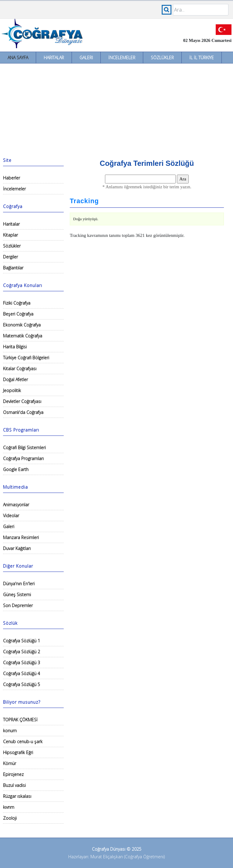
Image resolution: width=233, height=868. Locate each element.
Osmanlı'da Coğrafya (23, 412)
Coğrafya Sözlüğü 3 (22, 663)
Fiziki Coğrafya (17, 303)
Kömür (10, 763)
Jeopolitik (12, 390)
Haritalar (54, 58)
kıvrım (9, 807)
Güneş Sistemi (17, 595)
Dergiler (10, 257)
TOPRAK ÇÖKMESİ (20, 720)
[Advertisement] (116, 109)
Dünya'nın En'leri (19, 584)
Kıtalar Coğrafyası (20, 369)
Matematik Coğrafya (23, 336)
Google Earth (16, 469)
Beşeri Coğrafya (18, 314)
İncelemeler (122, 58)
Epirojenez (13, 774)
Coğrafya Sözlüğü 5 (22, 684)
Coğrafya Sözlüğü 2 (22, 652)
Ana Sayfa (18, 58)
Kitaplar (10, 235)
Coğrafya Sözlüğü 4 (22, 673)
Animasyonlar (16, 505)
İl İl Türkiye (202, 58)
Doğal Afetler (15, 379)
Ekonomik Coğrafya (22, 325)
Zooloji (10, 818)
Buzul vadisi (14, 785)
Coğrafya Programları (23, 458)
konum (10, 731)
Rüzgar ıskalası (17, 796)
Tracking (84, 201)
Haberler (12, 178)
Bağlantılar (13, 268)
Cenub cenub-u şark (23, 742)
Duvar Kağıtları (17, 548)
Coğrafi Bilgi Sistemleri (24, 448)
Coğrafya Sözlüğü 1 (22, 641)
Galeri (86, 58)
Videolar (11, 516)
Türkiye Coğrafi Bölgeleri (26, 358)
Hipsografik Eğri (18, 752)
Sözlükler (162, 58)
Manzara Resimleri (21, 537)
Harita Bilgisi (15, 347)
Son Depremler (18, 605)
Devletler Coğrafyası (22, 401)
